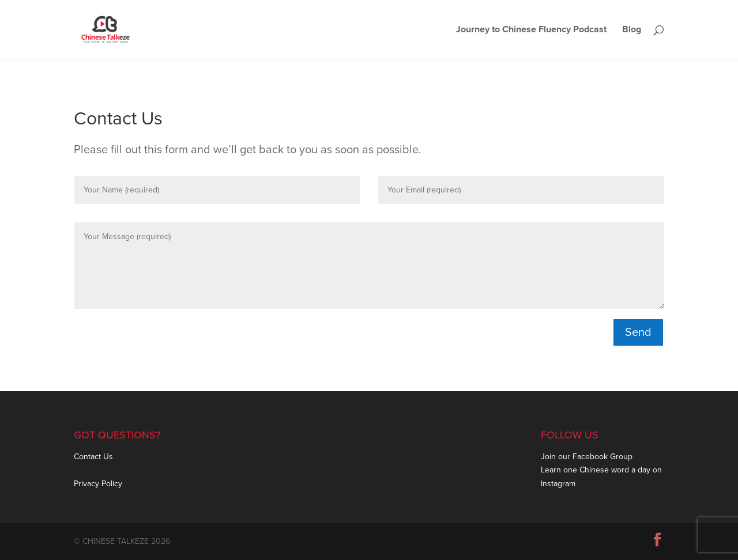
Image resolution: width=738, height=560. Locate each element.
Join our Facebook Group (587, 457)
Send (638, 332)
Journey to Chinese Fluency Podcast (531, 30)
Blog (632, 30)
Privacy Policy (98, 484)
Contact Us (93, 457)
